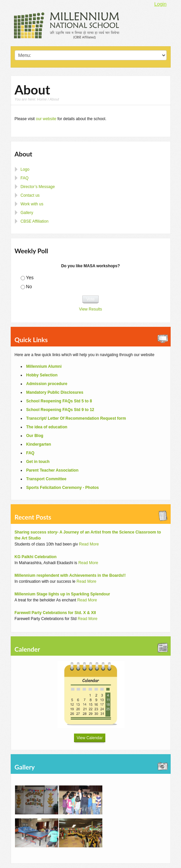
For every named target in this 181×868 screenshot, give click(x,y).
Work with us (32, 204)
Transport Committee (46, 479)
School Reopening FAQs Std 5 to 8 (59, 401)
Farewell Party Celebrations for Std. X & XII (55, 613)
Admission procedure (47, 384)
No (29, 287)
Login (160, 4)
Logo (25, 169)
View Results (90, 309)
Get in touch (38, 462)
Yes (30, 278)
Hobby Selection (42, 375)
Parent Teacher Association (52, 470)
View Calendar (90, 738)
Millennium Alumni (44, 366)
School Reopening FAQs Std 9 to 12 (60, 410)
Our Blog (35, 436)
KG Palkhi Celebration (36, 557)
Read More (89, 544)
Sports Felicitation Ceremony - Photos (63, 488)
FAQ (25, 178)
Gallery (27, 213)
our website (46, 119)
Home (42, 99)
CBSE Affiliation (35, 221)
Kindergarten (39, 444)
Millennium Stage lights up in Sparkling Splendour (62, 594)
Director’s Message (38, 187)
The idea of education (47, 427)
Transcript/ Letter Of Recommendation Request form (76, 418)
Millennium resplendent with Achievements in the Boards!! (70, 575)
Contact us (30, 195)
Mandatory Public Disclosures (55, 392)
